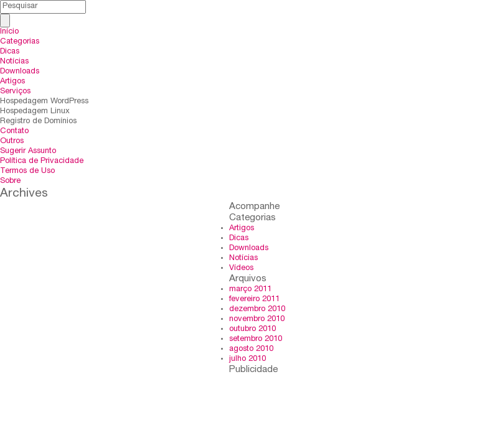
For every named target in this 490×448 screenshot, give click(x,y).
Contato (14, 132)
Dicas (10, 52)
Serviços (15, 92)
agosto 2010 (251, 349)
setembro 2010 (256, 339)
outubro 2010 (252, 329)
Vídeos (241, 268)
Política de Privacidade (42, 161)
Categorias (20, 42)
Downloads (20, 72)
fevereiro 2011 (254, 300)
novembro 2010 (257, 320)
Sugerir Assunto (28, 152)
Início (9, 32)
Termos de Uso (27, 171)
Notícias (14, 62)
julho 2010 (247, 359)
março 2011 (250, 290)
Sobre (10, 181)
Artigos (12, 82)
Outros (12, 142)
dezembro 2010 (257, 310)
